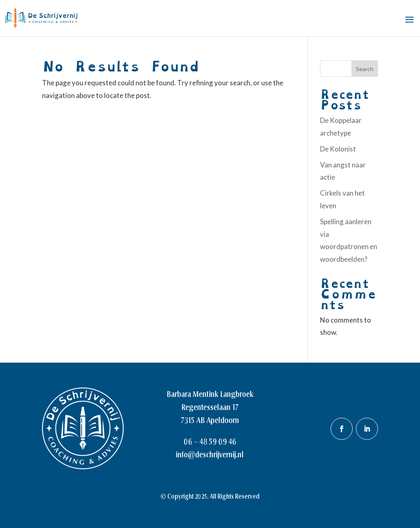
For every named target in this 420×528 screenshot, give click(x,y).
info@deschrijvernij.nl (210, 454)
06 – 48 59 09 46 (210, 441)
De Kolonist (338, 149)
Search (365, 69)
